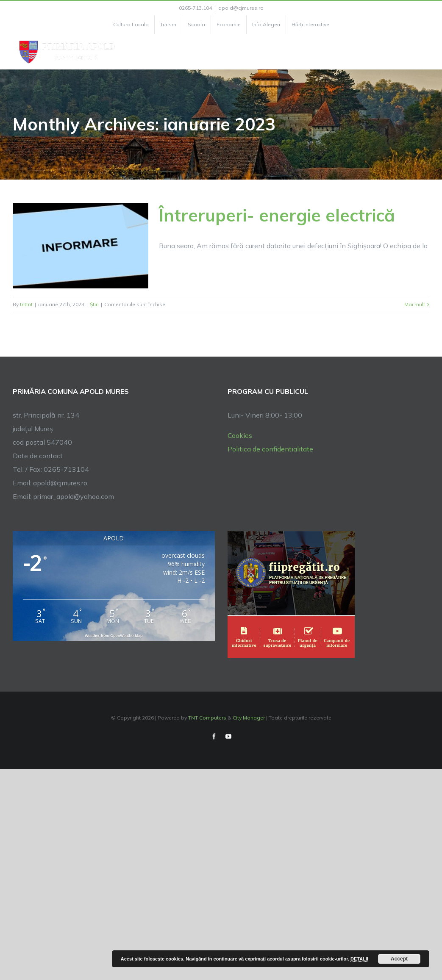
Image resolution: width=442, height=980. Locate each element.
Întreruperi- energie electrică (277, 215)
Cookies (240, 435)
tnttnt (26, 304)
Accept (399, 959)
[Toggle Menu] (424, 52)
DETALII (359, 959)
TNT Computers (207, 718)
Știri (94, 304)
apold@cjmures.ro (241, 8)
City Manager (249, 718)
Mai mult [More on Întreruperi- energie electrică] (415, 304)
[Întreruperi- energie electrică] (81, 246)
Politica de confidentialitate (270, 449)
